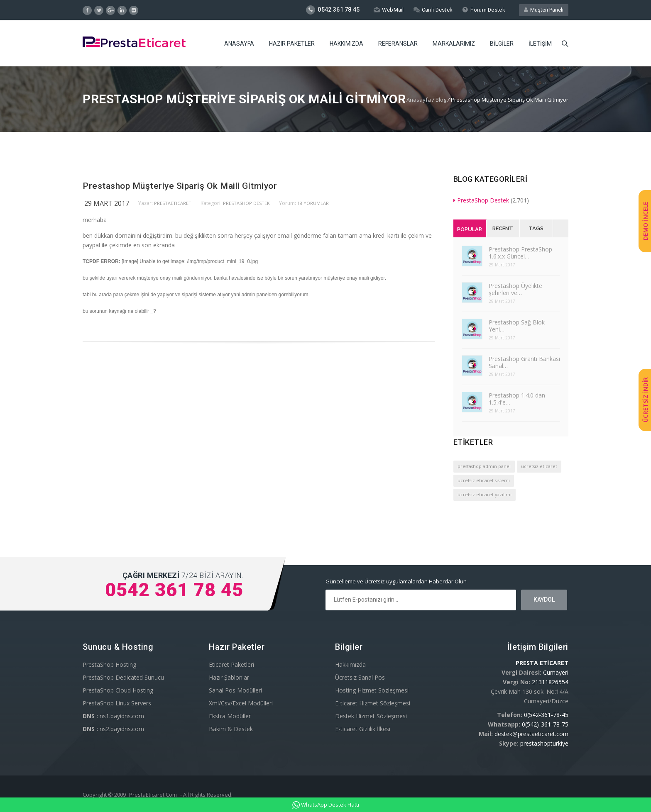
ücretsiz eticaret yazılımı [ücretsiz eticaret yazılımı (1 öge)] (485, 495)
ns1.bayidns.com (113, 716)
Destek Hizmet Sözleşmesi (371, 716)
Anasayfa (239, 44)
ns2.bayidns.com (113, 729)
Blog (441, 100)
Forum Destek (483, 10)
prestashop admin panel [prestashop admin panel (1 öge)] (484, 466)
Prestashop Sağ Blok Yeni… (517, 326)
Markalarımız (454, 44)
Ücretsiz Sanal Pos (360, 677)
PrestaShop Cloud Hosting (118, 690)
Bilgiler (502, 44)
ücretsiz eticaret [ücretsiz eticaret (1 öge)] (539, 466)
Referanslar (398, 44)
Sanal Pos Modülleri (235, 690)
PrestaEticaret (173, 203)
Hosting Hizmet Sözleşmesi (372, 690)
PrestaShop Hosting (109, 664)
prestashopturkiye (544, 743)
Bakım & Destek (231, 729)
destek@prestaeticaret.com (531, 734)
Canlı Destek (433, 10)
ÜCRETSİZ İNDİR (645, 400)
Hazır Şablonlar (229, 677)
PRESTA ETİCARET (542, 663)
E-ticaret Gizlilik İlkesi (363, 729)
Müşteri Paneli (544, 10)
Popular (470, 229)
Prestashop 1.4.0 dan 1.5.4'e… (517, 399)
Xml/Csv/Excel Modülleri (241, 703)
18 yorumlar (313, 203)
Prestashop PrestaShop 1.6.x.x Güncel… (520, 253)
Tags (536, 228)
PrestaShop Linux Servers (117, 703)
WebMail (388, 10)
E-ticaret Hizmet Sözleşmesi (373, 703)
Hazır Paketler (292, 44)
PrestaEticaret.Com (153, 795)
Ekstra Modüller (230, 716)
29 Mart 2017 (107, 203)
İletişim (540, 44)
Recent (503, 228)
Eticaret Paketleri (231, 664)
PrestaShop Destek (246, 203)
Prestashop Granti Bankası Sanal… (524, 362)
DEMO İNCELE (645, 221)
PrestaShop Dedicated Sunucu (123, 677)
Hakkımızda (346, 44)
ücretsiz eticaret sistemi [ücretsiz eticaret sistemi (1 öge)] (484, 480)
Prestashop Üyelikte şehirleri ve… (515, 289)
